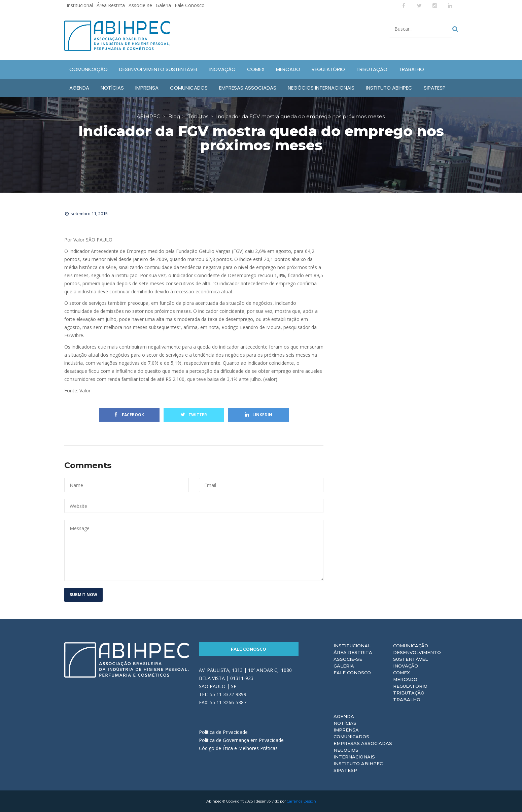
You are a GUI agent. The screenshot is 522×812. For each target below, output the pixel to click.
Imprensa (346, 730)
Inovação (406, 666)
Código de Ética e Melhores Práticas (238, 748)
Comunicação (411, 646)
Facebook (129, 415)
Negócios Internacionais (354, 753)
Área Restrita (111, 5)
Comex (402, 673)
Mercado (405, 679)
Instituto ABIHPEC (358, 764)
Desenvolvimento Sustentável (417, 656)
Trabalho (407, 700)
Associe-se (140, 5)
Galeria (163, 5)
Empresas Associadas (363, 743)
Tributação (409, 693)
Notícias (345, 723)
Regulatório (410, 686)
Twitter (194, 415)
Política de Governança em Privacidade (241, 740)
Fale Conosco (190, 5)
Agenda (344, 716)
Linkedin (258, 415)
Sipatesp (345, 770)
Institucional (80, 5)
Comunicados (351, 737)
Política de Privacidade (223, 732)
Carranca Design (301, 801)
